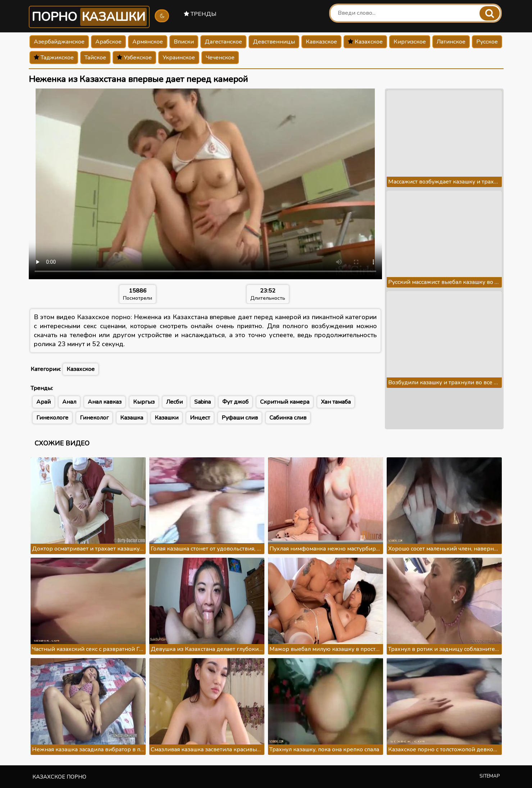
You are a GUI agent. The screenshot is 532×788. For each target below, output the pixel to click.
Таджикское (54, 58)
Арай (44, 402)
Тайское (95, 58)
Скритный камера (285, 402)
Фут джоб (235, 402)
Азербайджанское (59, 42)
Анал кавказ (105, 402)
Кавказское (321, 42)
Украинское (179, 58)
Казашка (132, 418)
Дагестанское (223, 42)
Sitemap (490, 776)
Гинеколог (94, 418)
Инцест (200, 418)
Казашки (167, 418)
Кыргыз (144, 402)
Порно (89, 17)
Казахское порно (59, 777)
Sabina (203, 402)
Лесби (174, 402)
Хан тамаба (336, 402)
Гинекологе (52, 418)
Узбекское (134, 58)
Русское (487, 42)
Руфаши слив (240, 418)
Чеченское (220, 58)
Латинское (451, 42)
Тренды (200, 14)
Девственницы (274, 42)
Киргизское (410, 42)
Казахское (365, 42)
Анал (69, 402)
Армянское (148, 42)
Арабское (108, 42)
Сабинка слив (288, 418)
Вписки (184, 42)
